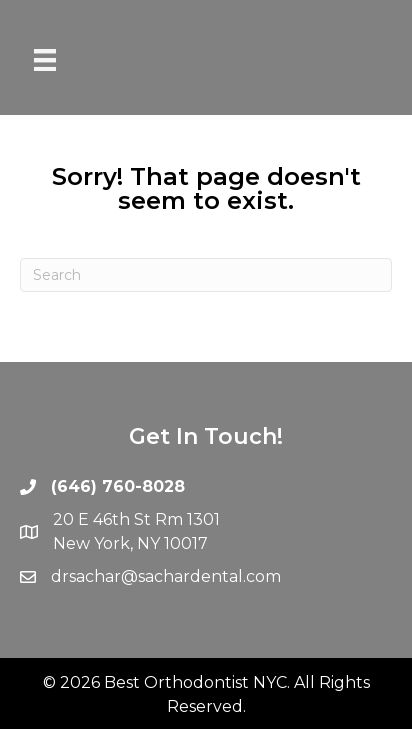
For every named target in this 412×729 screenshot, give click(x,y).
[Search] (206, 275)
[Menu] (45, 60)
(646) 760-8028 (118, 486)
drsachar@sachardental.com (166, 576)
